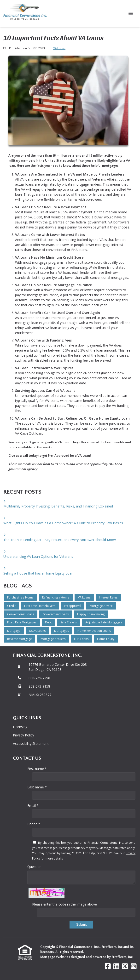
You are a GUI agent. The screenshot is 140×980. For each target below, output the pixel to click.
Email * (33, 806)
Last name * (37, 787)
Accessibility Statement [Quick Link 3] (31, 744)
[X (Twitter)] (125, 966)
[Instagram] (134, 966)
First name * (37, 769)
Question (34, 867)
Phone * (34, 824)
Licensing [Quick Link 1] (20, 727)
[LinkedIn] (116, 966)
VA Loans (59, 48)
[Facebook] (108, 966)
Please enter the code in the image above (64, 904)
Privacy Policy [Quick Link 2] (23, 735)
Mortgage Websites (55, 957)
